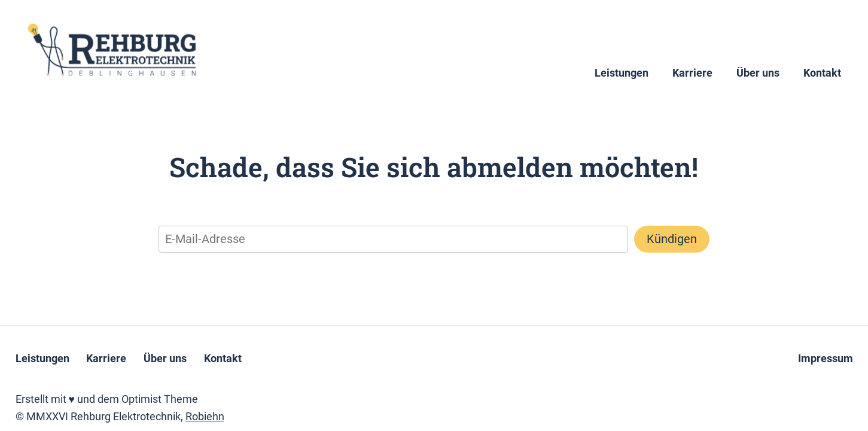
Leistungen (622, 73)
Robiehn (205, 417)
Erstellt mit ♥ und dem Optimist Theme (107, 399)
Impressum (826, 359)
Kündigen (672, 239)
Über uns (758, 73)
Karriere (692, 73)
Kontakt (822, 73)
